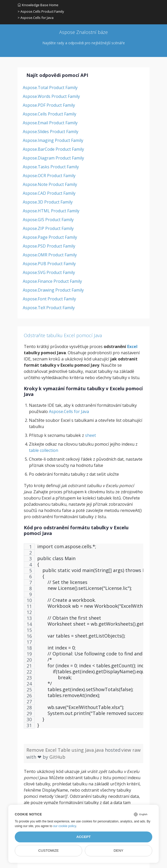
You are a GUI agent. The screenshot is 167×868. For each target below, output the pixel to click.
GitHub (57, 757)
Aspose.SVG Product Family (49, 272)
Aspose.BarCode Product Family (53, 149)
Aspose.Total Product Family (50, 88)
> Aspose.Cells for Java (36, 18)
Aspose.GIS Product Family (48, 220)
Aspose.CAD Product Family (49, 193)
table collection (44, 450)
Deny (119, 851)
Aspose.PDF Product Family (49, 105)
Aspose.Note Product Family (50, 184)
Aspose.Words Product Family (51, 96)
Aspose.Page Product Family (50, 237)
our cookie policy (64, 826)
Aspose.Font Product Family (49, 299)
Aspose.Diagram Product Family (53, 158)
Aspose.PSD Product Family (49, 246)
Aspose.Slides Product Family (51, 132)
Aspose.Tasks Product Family (51, 167)
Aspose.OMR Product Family (50, 255)
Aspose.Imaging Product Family (53, 140)
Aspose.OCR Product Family (49, 176)
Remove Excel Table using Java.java (66, 750)
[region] (83, 639)
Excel (132, 346)
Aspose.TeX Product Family (49, 308)
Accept (83, 837)
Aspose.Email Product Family (50, 123)
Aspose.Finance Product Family (52, 281)
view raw (131, 750)
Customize (48, 851)
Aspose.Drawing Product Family (53, 290)
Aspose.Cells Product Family (50, 114)
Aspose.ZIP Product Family (48, 228)
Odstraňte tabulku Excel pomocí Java (63, 335)
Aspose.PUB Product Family (49, 264)
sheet (90, 435)
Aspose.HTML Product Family (51, 211)
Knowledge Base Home (38, 5)
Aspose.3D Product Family (48, 202)
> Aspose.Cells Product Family (41, 11)
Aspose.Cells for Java (69, 411)
